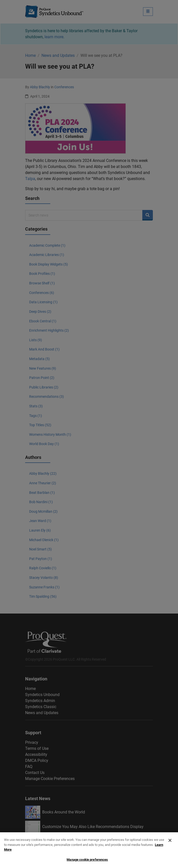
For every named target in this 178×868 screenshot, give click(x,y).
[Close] (170, 844)
